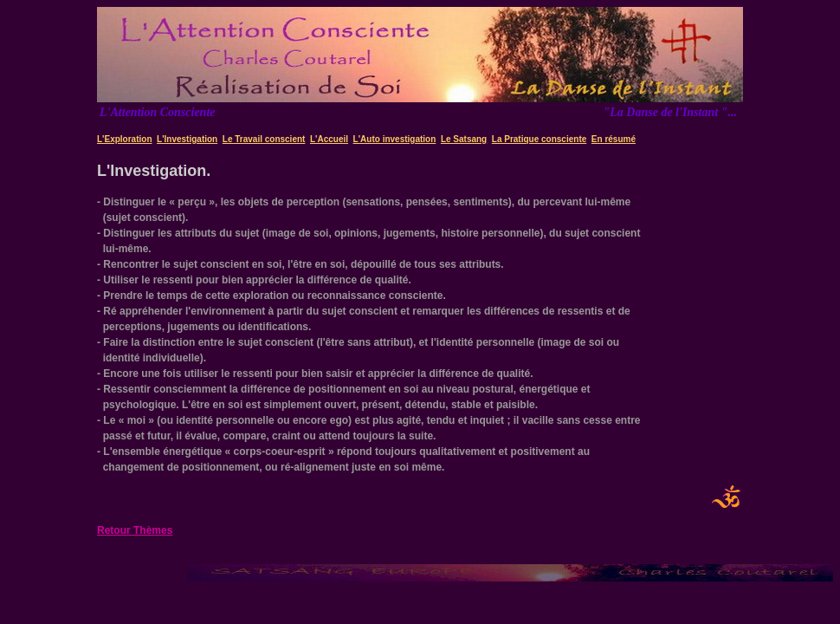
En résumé (614, 139)
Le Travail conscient (264, 139)
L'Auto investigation (395, 139)
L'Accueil (329, 139)
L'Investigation (187, 139)
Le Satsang (464, 139)
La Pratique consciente (539, 139)
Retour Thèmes (135, 530)
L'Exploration (125, 139)
